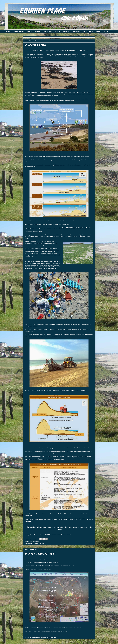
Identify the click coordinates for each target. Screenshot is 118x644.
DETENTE (98, 32)
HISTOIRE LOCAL (48, 32)
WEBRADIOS (66, 32)
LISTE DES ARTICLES (18, 32)
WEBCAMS (29, 32)
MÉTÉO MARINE (77, 32)
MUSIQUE (58, 32)
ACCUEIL (8, 32)
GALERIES (38, 32)
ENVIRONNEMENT (35, 541)
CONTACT (106, 32)
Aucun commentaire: (31, 539)
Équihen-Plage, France (39, 543)
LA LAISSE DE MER (35, 45)
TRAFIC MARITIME (88, 32)
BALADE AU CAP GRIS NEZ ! (40, 554)
